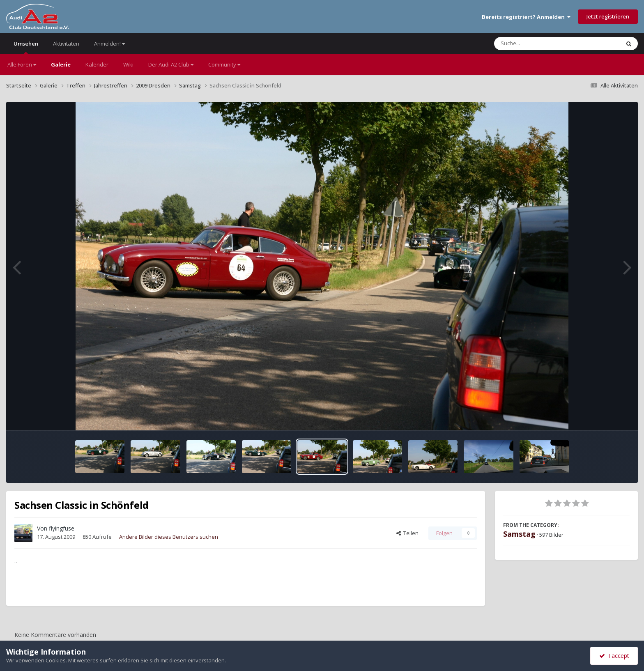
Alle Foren (22, 64)
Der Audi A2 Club (171, 64)
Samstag (519, 534)
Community (224, 64)
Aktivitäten (66, 44)
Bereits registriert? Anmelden (526, 17)
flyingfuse (62, 528)
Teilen (407, 533)
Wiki (128, 64)
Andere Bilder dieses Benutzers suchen (169, 537)
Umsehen (26, 47)
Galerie (61, 64)
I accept (614, 656)
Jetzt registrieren (608, 16)
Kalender (97, 64)
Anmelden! (109, 44)
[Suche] (540, 44)
